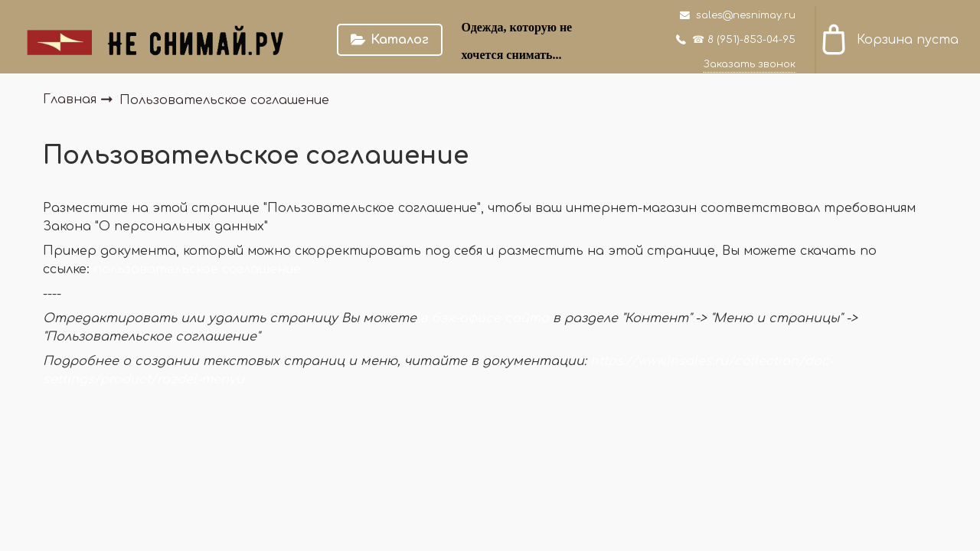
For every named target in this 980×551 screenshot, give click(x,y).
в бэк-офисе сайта (485, 318)
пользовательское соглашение (197, 269)
